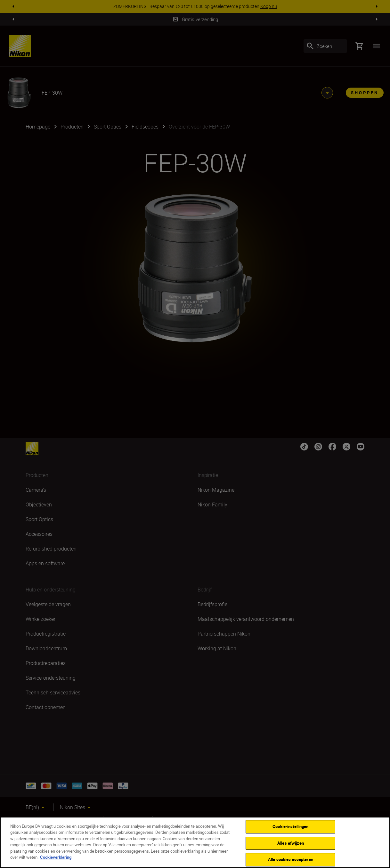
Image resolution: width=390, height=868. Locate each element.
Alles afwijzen (291, 843)
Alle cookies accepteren (291, 859)
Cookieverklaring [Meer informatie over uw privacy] (56, 857)
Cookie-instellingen (290, 826)
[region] (195, 842)
